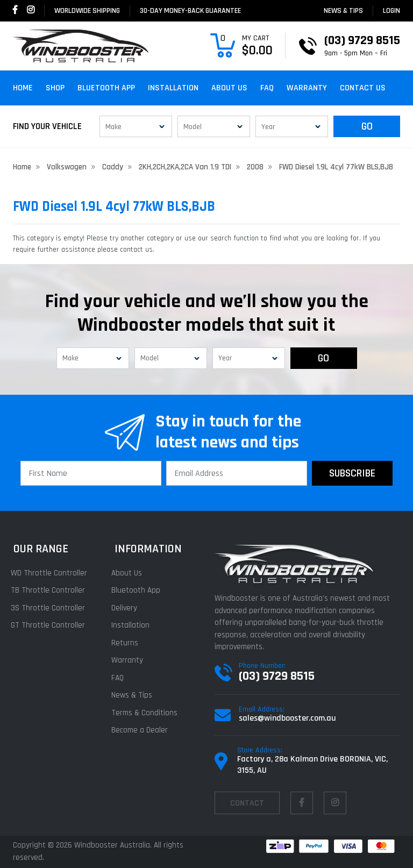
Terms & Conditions (147, 713)
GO (367, 126)
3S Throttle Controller (50, 608)
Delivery (127, 608)
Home (23, 88)
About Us (229, 88)
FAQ (267, 88)
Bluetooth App (106, 88)
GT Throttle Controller (50, 625)
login (391, 11)
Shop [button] (55, 88)
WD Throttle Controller (51, 573)
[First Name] (91, 473)
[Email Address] (237, 473)
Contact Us (363, 88)
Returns (127, 643)
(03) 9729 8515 (277, 676)
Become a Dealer (142, 730)
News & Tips (343, 11)
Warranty (307, 88)
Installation (173, 88)
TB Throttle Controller (50, 590)
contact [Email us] (247, 803)
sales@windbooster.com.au (287, 718)
